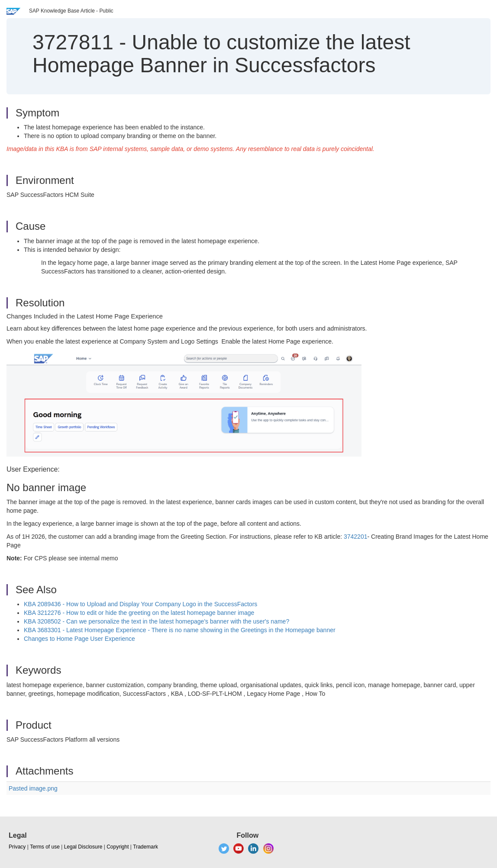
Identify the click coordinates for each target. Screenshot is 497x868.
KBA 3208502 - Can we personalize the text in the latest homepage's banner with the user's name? (157, 621)
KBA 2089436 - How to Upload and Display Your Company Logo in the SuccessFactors (140, 604)
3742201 (356, 537)
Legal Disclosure (83, 847)
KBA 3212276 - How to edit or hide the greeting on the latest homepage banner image (139, 613)
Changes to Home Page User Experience (79, 639)
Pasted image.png (33, 788)
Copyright (118, 847)
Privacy (17, 847)
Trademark (145, 847)
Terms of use (45, 847)
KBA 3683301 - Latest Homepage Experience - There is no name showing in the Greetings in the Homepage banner (180, 630)
